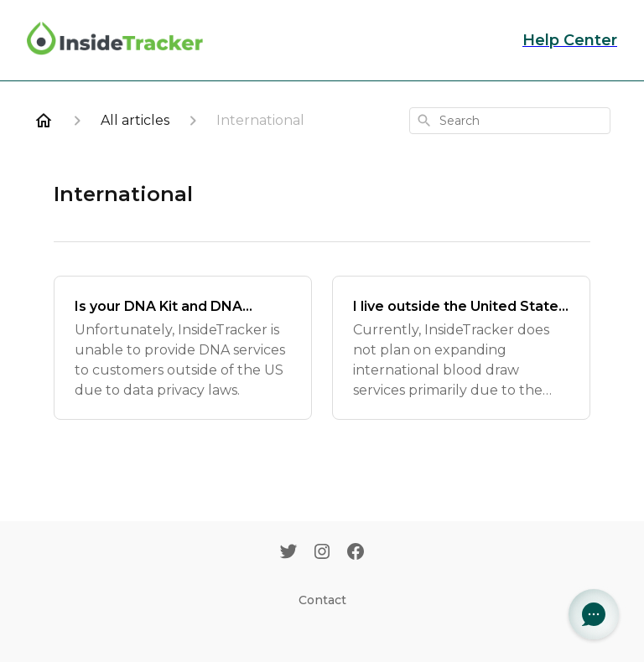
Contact (322, 600)
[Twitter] (288, 553)
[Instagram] (322, 553)
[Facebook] (356, 553)
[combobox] (510, 121)
